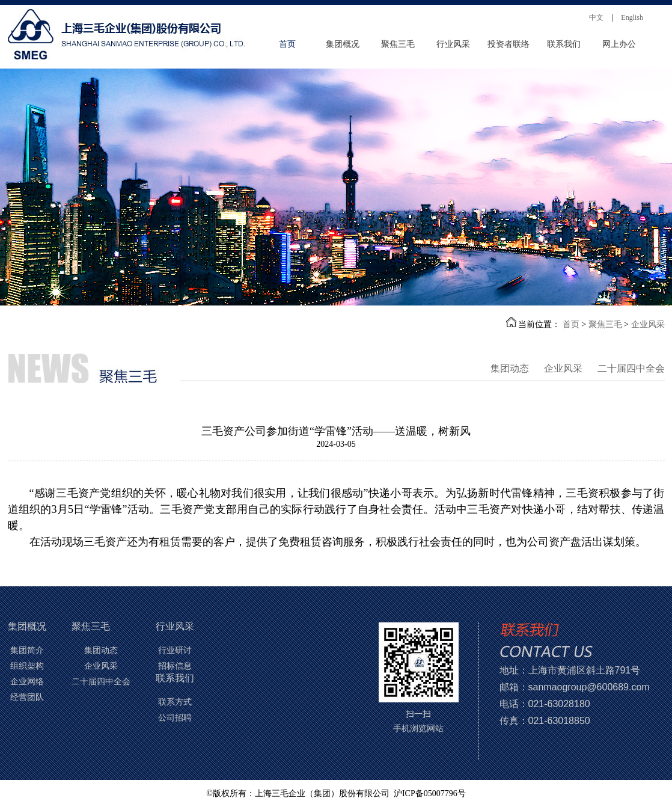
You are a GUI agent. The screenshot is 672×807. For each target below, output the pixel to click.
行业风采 (453, 44)
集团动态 (510, 369)
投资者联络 (509, 44)
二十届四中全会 (631, 369)
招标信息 (175, 666)
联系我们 (564, 44)
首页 (287, 44)
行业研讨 (175, 650)
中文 (596, 17)
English (632, 17)
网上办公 (619, 44)
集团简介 (27, 650)
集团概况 (343, 44)
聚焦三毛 (398, 44)
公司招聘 (175, 718)
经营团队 (27, 697)
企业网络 (27, 682)
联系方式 (175, 702)
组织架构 (27, 666)
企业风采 (648, 324)
